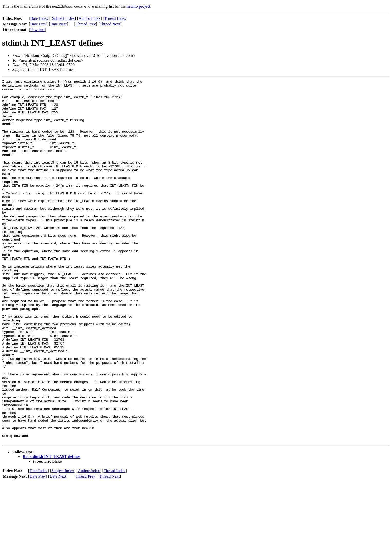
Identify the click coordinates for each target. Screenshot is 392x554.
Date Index (39, 18)
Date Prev (38, 24)
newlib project (139, 6)
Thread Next (110, 24)
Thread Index (115, 18)
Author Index (90, 18)
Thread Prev (86, 24)
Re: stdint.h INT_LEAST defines (51, 529)
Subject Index (63, 18)
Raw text (37, 30)
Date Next (59, 24)
